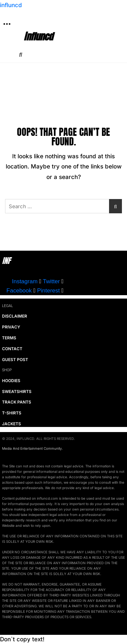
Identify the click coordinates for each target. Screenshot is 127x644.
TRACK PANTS (17, 402)
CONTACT (12, 349)
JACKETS (12, 424)
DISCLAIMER (15, 316)
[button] (7, 24)
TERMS (9, 338)
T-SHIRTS (12, 413)
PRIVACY (11, 327)
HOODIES (11, 381)
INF (6, 261)
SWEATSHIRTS (17, 391)
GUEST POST (15, 360)
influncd (11, 5)
